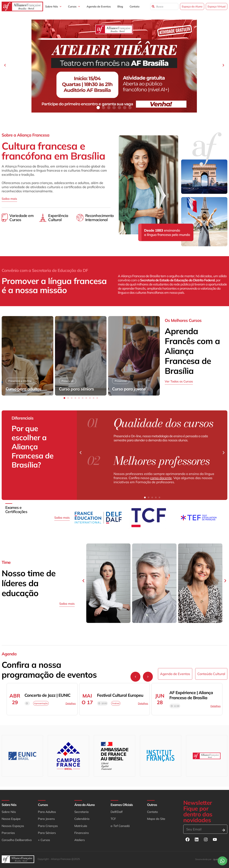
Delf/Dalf (117, 812)
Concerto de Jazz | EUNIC (47, 695)
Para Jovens (46, 819)
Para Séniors (47, 833)
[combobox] (164, 6)
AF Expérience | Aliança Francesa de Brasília (191, 695)
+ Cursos (44, 840)
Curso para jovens (129, 389)
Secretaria (81, 812)
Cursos (74, 7)
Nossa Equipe (11, 819)
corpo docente (161, 478)
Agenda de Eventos (99, 6)
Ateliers (80, 840)
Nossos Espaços (13, 826)
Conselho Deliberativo (17, 840)
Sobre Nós (53, 7)
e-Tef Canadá (120, 826)
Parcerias (8, 833)
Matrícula (81, 826)
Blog (120, 6)
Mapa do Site (156, 819)
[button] (5, 65)
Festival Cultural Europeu (120, 695)
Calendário (82, 819)
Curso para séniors (76, 389)
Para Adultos (47, 812)
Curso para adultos (23, 389)
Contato (135, 6)
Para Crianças (48, 826)
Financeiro (82, 833)
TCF (113, 819)
